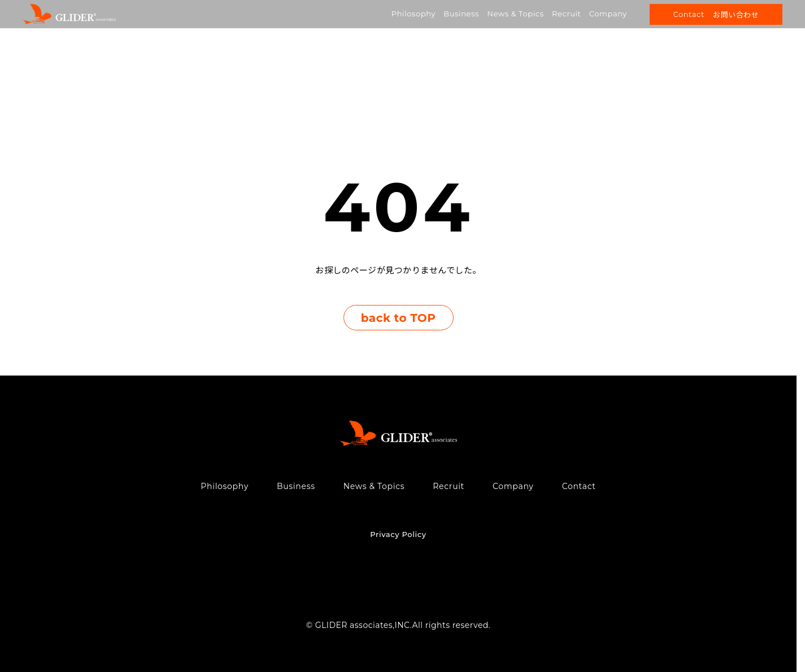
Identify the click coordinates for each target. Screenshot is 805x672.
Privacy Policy (398, 534)
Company (608, 14)
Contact (579, 486)
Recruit (566, 14)
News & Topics (515, 14)
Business (461, 14)
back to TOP (399, 318)
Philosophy (414, 14)
